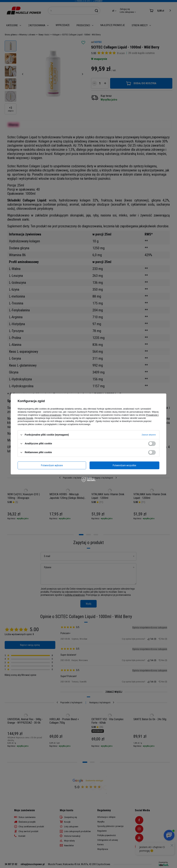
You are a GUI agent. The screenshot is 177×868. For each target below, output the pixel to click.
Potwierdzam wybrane (52, 465)
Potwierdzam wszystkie (124, 465)
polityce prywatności (51, 415)
